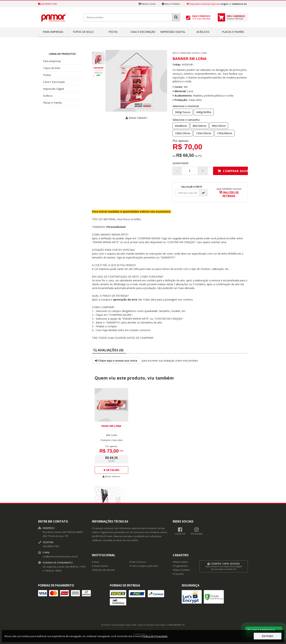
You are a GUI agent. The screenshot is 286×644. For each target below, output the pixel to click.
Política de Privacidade (155, 636)
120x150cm (202, 133)
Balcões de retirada (103, 570)
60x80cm (180, 125)
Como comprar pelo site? (144, 566)
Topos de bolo (83, 32)
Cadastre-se (239, 4)
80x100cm (198, 125)
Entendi (268, 636)
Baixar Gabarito (136, 118)
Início (176, 53)
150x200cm (223, 133)
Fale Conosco (138, 562)
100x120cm (181, 133)
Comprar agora (233, 171)
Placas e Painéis (233, 32)
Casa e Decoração (143, 32)
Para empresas (53, 32)
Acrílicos (203, 32)
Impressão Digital (173, 32)
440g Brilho (203, 112)
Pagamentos (180, 566)
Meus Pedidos (171, 4)
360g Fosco (182, 112)
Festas (113, 32)
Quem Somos (100, 566)
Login (224, 4)
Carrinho (178, 574)
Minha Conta (147, 4)
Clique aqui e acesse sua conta (116, 361)
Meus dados (180, 562)
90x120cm (218, 125)
